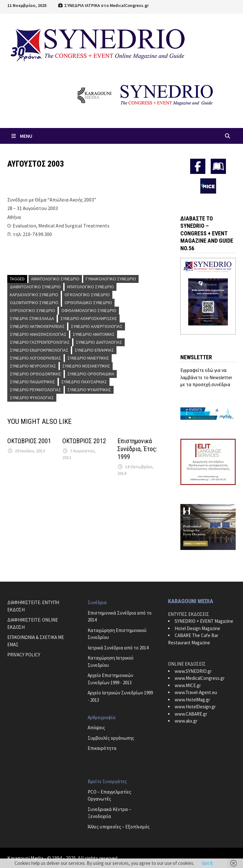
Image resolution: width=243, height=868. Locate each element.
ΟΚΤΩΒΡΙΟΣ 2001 (29, 441)
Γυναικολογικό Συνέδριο (111, 279)
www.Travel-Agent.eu (196, 692)
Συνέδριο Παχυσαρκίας (84, 382)
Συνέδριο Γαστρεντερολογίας (40, 342)
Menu (21, 136)
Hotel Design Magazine (197, 628)
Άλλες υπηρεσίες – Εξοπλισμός (119, 827)
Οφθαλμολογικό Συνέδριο (89, 310)
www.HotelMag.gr (192, 700)
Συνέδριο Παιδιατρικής (32, 382)
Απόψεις (96, 728)
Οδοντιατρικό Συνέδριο (34, 303)
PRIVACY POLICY (24, 655)
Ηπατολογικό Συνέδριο (90, 287)
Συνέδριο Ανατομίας (94, 334)
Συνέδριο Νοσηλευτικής (86, 366)
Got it (207, 863)
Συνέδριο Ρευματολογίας (35, 390)
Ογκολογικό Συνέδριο (87, 295)
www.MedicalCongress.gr (200, 678)
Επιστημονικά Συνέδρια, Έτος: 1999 (137, 449)
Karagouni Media (26, 858)
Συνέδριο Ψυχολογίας (32, 398)
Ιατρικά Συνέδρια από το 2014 (118, 648)
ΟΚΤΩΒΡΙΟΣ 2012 (84, 441)
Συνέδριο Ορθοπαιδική (91, 374)
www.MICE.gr (188, 685)
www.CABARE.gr (191, 714)
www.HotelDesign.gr (195, 707)
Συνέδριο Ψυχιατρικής (89, 390)
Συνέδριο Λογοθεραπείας (35, 358)
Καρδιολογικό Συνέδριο (34, 295)
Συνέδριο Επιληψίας (94, 350)
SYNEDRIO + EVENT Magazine (204, 621)
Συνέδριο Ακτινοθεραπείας (37, 326)
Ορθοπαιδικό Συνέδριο (88, 303)
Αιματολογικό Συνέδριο (55, 279)
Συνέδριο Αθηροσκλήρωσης (89, 318)
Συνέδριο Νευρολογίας (33, 366)
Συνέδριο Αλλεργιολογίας (97, 326)
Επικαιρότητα (102, 748)
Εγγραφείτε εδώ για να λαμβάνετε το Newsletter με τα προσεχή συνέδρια (206, 377)
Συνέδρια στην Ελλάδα (32, 318)
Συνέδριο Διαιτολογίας (99, 342)
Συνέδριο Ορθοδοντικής (35, 374)
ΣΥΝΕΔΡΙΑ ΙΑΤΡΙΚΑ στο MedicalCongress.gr (103, 5)
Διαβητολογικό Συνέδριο (35, 287)
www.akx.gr (186, 721)
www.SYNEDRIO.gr (193, 671)
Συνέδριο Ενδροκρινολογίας (39, 350)
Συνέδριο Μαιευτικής (88, 358)
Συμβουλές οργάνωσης (111, 738)
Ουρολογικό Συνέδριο (32, 310)
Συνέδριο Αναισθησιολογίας (38, 334)
